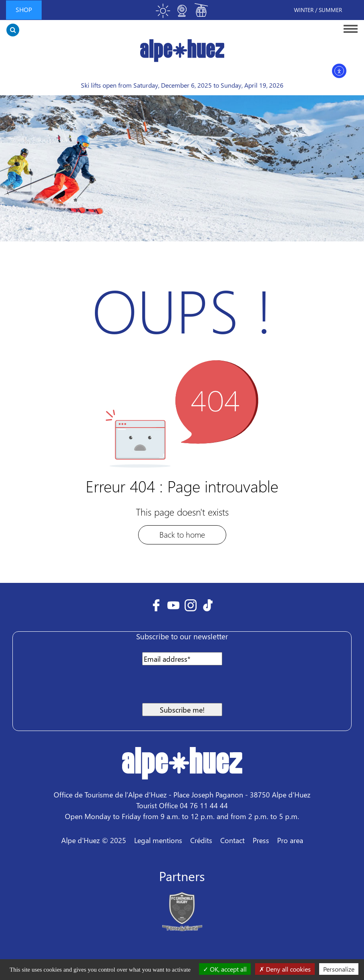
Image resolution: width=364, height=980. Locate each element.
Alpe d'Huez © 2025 (94, 840)
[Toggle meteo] (163, 14)
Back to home (182, 534)
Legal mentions (158, 840)
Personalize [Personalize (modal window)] (339, 969)
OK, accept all (225, 969)
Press (261, 840)
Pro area (290, 840)
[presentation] (82, 687)
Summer (330, 10)
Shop (24, 9)
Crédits (201, 840)
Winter (304, 10)
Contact (232, 840)
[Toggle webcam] (182, 14)
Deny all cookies (285, 969)
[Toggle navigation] (348, 28)
